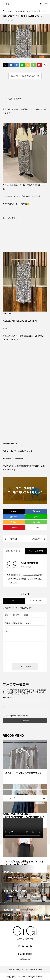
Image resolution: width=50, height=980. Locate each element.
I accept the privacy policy (15, 716)
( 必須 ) (16, 615)
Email (5, 706)
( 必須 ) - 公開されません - (18, 623)
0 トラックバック (36, 601)
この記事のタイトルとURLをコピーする (25, 76)
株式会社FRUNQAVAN (34, 970)
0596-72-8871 (19, 458)
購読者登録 (25, 959)
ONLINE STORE (25, 954)
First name (7, 697)
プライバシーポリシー (16, 970)
